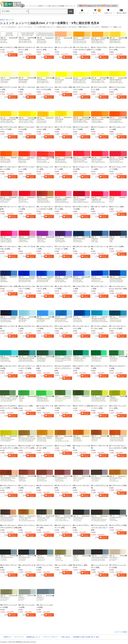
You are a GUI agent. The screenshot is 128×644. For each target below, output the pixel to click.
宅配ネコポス (98, 6)
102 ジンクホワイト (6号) (9, 47)
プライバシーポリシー (51, 637)
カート (95, 11)
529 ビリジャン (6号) (25, 406)
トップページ (31, 6)
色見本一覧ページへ (7, 20)
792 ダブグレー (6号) (80, 565)
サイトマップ (70, 6)
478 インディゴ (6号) (116, 247)
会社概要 (61, 6)
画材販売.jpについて (33, 637)
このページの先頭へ (121, 632)
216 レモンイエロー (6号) (63, 87)
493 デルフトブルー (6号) (9, 286)
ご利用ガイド (41, 6)
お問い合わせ (52, 6)
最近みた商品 (121, 11)
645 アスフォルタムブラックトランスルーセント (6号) (99, 528)
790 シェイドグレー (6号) (63, 565)
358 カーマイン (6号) (116, 207)
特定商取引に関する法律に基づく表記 (86, 637)
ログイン (82, 11)
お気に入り (108, 11)
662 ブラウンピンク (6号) (118, 486)
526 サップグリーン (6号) (81, 406)
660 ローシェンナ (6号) (63, 446)
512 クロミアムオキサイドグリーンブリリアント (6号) (63, 368)
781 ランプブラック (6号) (118, 525)
